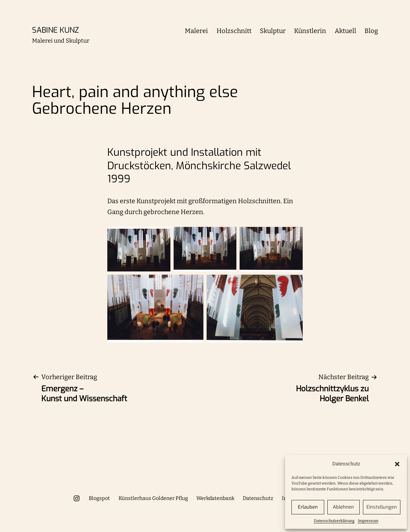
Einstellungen (382, 507)
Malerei (196, 31)
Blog (371, 31)
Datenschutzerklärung (334, 521)
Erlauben (308, 507)
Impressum (368, 521)
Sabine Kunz (55, 30)
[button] (397, 464)
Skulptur (273, 31)
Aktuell (345, 31)
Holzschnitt (234, 31)
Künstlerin (310, 31)
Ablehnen (343, 507)
